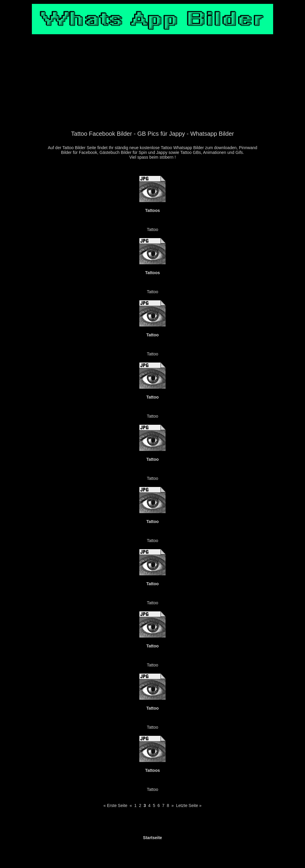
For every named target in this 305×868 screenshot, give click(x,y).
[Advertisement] (152, 85)
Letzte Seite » (189, 805)
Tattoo (152, 230)
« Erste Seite (115, 805)
